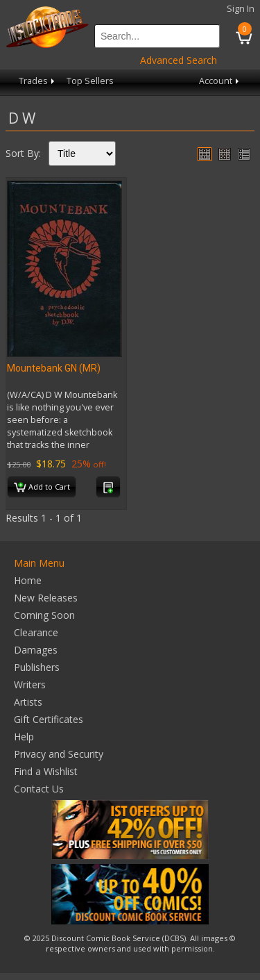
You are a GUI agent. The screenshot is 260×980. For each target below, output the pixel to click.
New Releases (46, 598)
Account (220, 81)
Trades (38, 81)
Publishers (37, 667)
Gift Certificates (49, 719)
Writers (30, 684)
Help (24, 737)
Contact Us (39, 789)
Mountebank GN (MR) (54, 368)
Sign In (241, 9)
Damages (36, 650)
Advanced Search (179, 60)
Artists (28, 702)
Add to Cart (42, 488)
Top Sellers (90, 81)
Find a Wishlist (46, 771)
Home (28, 580)
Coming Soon (44, 615)
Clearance (36, 632)
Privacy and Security (59, 754)
